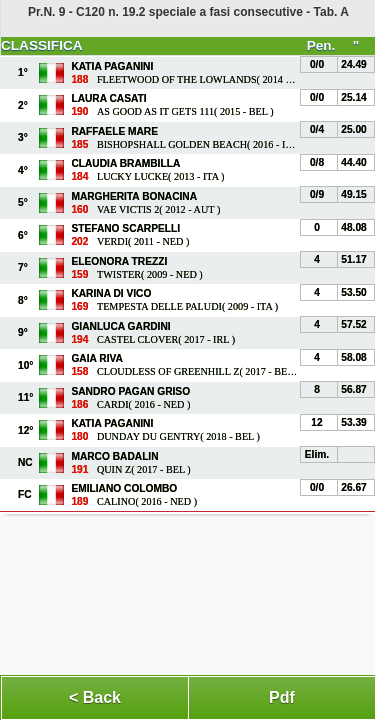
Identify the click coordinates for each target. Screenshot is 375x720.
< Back (95, 697)
